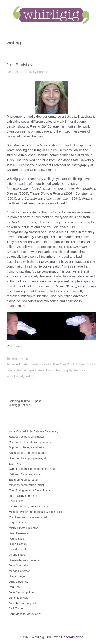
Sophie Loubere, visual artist (27, 447)
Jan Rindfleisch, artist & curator (28, 507)
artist (15, 358)
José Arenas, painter (22, 592)
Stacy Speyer (17, 576)
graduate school (41, 370)
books (91, 364)
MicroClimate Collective (24, 528)
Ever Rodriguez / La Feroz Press (29, 490)
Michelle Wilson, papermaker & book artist (35, 512)
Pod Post (15, 587)
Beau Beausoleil (19, 533)
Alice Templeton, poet (22, 603)
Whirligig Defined (20, 405)
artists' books (42, 364)
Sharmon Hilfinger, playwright (27, 458)
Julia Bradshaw (20, 65)
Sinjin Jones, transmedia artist (28, 453)
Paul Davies (16, 539)
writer (24, 358)
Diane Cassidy (18, 544)
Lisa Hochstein (18, 549)
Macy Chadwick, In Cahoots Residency (33, 431)
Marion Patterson (20, 571)
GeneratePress (72, 637)
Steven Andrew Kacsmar (24, 560)
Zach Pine (15, 464)
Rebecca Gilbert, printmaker (27, 437)
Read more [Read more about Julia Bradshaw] (15, 346)
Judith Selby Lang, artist (24, 496)
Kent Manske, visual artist (25, 614)
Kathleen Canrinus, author (25, 474)
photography (63, 370)
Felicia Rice (16, 501)
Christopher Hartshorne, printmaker (31, 442)
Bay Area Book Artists (69, 364)
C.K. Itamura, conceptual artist (28, 517)
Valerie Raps (17, 555)
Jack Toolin (16, 608)
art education (21, 364)
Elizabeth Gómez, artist (23, 480)
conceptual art (17, 370)
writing (29, 376)
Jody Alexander (19, 565)
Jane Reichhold (19, 598)
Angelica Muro (18, 522)
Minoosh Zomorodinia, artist (26, 485)
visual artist (15, 376)
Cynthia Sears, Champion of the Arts (32, 469)
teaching (80, 370)
